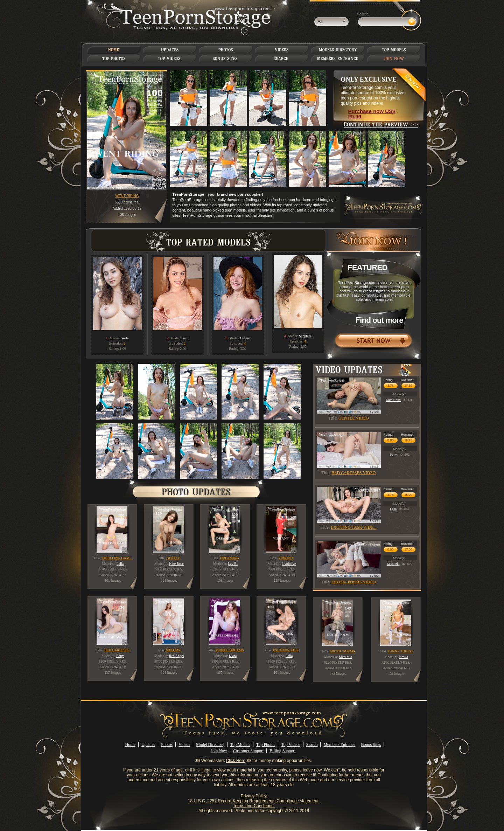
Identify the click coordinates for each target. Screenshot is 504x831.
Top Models (240, 745)
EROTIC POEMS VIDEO (353, 582)
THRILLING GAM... (117, 558)
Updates (148, 745)
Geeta (124, 338)
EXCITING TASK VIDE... (353, 527)
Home (130, 745)
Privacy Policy (254, 796)
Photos (167, 745)
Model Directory (210, 745)
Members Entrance (339, 745)
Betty (393, 455)
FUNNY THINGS (400, 651)
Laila (393, 509)
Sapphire (305, 336)
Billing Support (282, 751)
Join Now (219, 751)
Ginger (245, 338)
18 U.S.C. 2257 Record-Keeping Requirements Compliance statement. (254, 801)
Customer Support (248, 751)
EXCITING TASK (286, 650)
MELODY (173, 650)
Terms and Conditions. (254, 806)
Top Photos (266, 745)
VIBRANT (286, 558)
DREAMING (230, 558)
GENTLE (173, 558)
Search (312, 745)
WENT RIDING (127, 196)
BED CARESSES (117, 650)
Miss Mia (393, 564)
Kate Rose (393, 400)
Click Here (236, 761)
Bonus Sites (371, 745)
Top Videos (291, 745)
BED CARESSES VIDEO (353, 473)
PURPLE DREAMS (229, 650)
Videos (184, 745)
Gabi (185, 338)
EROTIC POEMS (342, 651)
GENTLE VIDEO (354, 418)
